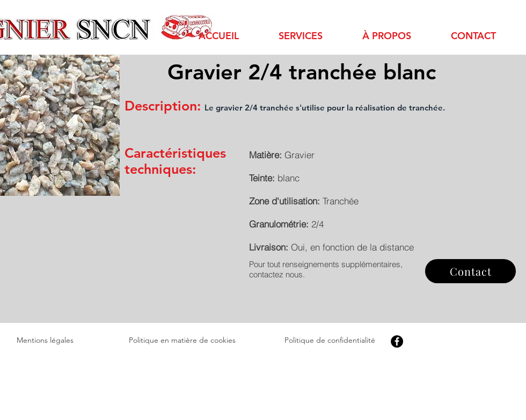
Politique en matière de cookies (182, 340)
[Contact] (470, 271)
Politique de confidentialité (330, 340)
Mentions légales (45, 340)
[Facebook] (397, 341)
